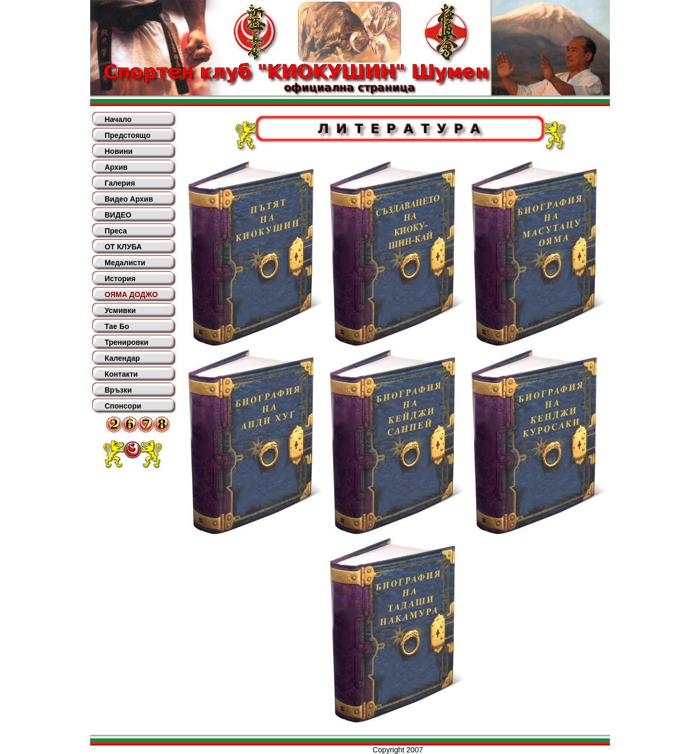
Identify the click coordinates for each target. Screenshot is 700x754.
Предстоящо (127, 135)
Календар (122, 358)
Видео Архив (129, 199)
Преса (116, 231)
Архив (116, 167)
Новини (119, 151)
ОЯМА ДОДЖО (131, 294)
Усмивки (120, 310)
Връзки (118, 390)
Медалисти (125, 263)
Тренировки (126, 342)
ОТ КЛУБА (123, 247)
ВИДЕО (118, 215)
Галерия (120, 183)
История (120, 279)
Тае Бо (117, 326)
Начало (118, 119)
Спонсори (123, 406)
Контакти (121, 374)
